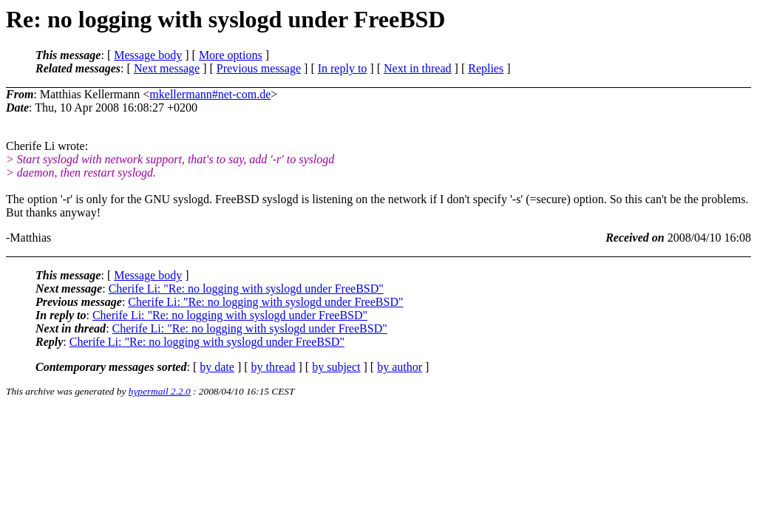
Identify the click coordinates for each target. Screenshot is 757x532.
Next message (167, 68)
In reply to (343, 68)
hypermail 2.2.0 (160, 391)
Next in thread (418, 68)
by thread (274, 367)
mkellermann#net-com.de (210, 94)
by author (400, 367)
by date (217, 367)
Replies (486, 68)
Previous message (259, 68)
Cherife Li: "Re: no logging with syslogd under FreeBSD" (246, 289)
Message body (148, 55)
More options (231, 55)
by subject (336, 367)
